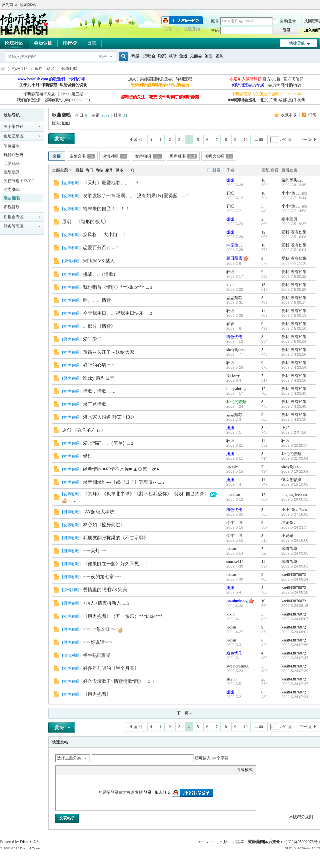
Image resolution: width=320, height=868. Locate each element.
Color (67, 770)
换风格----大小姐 (100, 235)
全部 (57, 156)
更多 (119, 170)
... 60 (259, 140)
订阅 (312, 115)
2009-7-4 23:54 (294, 367)
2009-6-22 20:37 (295, 445)
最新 (79, 170)
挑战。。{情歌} (99, 274)
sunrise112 (235, 562)
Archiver (204, 842)
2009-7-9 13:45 (294, 185)
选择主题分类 (69, 758)
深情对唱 (115, 156)
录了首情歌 (95, 404)
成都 (283, 100)
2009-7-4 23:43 (294, 393)
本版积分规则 (301, 817)
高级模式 (245, 770)
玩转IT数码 (13, 155)
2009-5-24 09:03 (295, 566)
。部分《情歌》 (99, 326)
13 (263, 285)
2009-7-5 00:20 (294, 289)
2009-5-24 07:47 (295, 658)
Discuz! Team (30, 848)
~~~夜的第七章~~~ (102, 577)
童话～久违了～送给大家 (109, 352)
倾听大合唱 (219, 156)
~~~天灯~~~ (95, 551)
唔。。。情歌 (97, 300)
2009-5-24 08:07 (295, 619)
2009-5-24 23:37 (295, 527)
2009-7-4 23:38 (294, 419)
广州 (273, 100)
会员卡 (274, 85)
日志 (92, 43)
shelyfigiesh (236, 350)
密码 (215, 30)
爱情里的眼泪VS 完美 (105, 590)
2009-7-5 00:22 (294, 276)
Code (101, 770)
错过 (88, 456)
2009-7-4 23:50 (294, 380)
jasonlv (232, 467)
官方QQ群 (271, 79)
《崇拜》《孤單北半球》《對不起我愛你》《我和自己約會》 (146, 494)
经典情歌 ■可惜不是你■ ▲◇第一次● (121, 469)
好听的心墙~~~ (98, 365)
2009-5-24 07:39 (295, 671)
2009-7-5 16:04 (294, 250)
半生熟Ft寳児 (97, 655)
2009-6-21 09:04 (295, 458)
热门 (89, 170)
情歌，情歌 (95, 391)
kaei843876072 (294, 575)
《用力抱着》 (97, 694)
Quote (92, 770)
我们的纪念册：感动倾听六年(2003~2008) (53, 100)
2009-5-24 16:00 (295, 540)
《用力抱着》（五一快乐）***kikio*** (123, 616)
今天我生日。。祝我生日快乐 (113, 313)
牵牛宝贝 (289, 219)
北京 (264, 100)
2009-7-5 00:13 (294, 315)
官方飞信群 (293, 79)
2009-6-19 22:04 (295, 471)
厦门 (292, 100)
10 (246, 140)
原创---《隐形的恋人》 (85, 222)
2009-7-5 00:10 (294, 328)
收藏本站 (28, 5)
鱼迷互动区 (45, 69)
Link (84, 770)
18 (263, 180)
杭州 (301, 100)
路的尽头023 (292, 180)
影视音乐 (12, 207)
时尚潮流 (12, 190)
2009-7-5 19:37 (294, 224)
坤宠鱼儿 (234, 245)
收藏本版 (289, 115)
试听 (173, 56)
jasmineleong (237, 601)
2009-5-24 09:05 (295, 553)
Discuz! (26, 842)
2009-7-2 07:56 (294, 432)
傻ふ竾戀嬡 (291, 480)
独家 (162, 56)
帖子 (103, 57)
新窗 (216, 170)
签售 (209, 56)
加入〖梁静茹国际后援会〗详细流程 (160, 79)
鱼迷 (183, 56)
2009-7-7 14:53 (294, 211)
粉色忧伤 (234, 337)
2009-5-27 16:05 (295, 514)
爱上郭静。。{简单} (104, 443)
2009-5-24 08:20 (295, 592)
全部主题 (60, 170)
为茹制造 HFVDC (19, 181)
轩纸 (230, 193)
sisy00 (231, 679)
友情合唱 (82, 156)
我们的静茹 (236, 402)
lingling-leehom (294, 495)
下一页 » (184, 713)
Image (76, 770)
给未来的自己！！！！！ (109, 209)
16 (263, 245)
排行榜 (70, 43)
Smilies (109, 770)
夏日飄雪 (234, 258)
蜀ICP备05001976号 (300, 842)
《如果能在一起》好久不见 (111, 564)
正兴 (285, 428)
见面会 (196, 56)
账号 (215, 21)
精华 (109, 170)
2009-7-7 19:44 (294, 198)
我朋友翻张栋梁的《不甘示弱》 (116, 538)
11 (263, 311)
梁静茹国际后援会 (264, 842)
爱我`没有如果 (294, 232)
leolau (231, 549)
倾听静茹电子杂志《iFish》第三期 (53, 94)
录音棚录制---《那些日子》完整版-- (119, 482)
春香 (230, 324)
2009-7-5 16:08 (294, 237)
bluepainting (236, 389)
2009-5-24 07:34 (295, 697)
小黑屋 (238, 842)
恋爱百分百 (95, 248)
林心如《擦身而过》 (104, 525)
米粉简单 (289, 549)
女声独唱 (148, 156)
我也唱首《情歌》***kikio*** (113, 287)
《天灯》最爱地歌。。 (106, 183)
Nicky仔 (233, 376)
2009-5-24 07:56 (295, 645)
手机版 (222, 842)
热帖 (99, 170)
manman (233, 495)
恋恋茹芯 (234, 298)
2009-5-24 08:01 (295, 632)
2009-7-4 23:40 (294, 406)
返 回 (138, 140)
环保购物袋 (291, 85)
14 (263, 480)
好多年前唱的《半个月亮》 (111, 668)
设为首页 (9, 5)
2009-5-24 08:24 (295, 579)
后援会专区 (14, 217)
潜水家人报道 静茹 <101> (109, 417)
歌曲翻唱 (69, 69)
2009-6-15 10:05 (295, 484)
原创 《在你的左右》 (84, 430)
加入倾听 (312, 30)
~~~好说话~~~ (97, 642)
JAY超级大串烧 (99, 512)
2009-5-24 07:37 (295, 684)
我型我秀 (12, 172)
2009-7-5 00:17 (294, 302)
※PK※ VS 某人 (99, 261)
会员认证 (43, 43)
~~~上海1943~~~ (100, 629)
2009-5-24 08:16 (295, 606)
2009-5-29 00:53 (295, 499)
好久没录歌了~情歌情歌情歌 (112, 681)
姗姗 (66, 123)
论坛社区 (20, 69)
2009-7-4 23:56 (294, 354)
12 (263, 232)
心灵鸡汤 (12, 164)
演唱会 (149, 56)
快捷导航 (297, 43)
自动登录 (285, 21)
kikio (230, 285)
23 (263, 679)
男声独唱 (183, 156)
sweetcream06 (238, 666)
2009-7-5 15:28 (294, 263)
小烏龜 (287, 536)
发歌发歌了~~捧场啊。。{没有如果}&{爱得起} (131, 196)
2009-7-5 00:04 (294, 341)
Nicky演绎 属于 (99, 378)
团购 (219, 56)
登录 (148, 792)
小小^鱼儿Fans (294, 193)
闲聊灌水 (12, 146)
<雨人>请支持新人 (102, 603)
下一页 (305, 140)
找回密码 (312, 21)
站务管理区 (14, 226)
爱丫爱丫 (92, 339)
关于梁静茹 (14, 127)
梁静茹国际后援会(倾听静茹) (3, 69)
